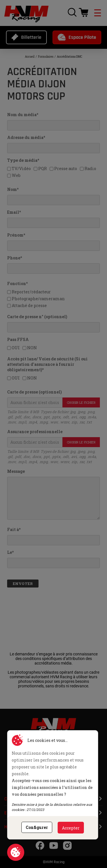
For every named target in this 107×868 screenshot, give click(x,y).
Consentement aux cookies (16, 852)
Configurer (37, 827)
